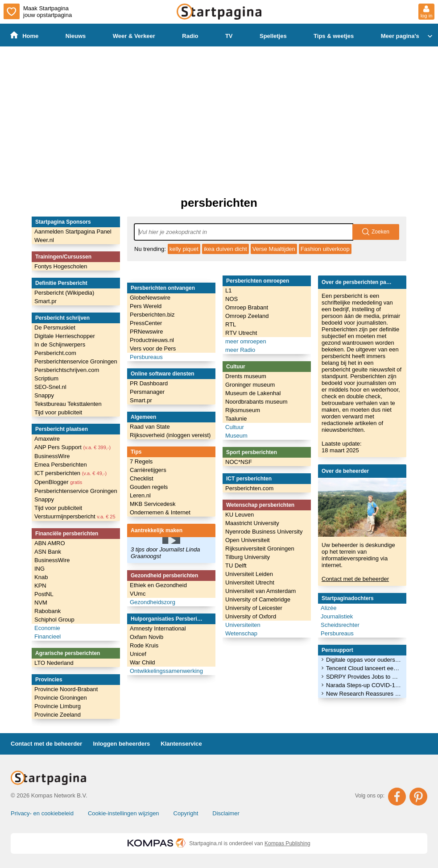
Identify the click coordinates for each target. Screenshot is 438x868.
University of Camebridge (258, 599)
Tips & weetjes (334, 36)
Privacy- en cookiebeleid (42, 813)
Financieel (48, 636)
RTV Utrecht (241, 333)
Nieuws (76, 36)
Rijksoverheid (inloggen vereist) (170, 435)
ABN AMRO (50, 543)
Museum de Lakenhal (253, 393)
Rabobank (48, 611)
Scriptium (46, 378)
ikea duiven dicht (225, 249)
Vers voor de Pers (153, 348)
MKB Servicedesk (153, 504)
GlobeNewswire (150, 298)
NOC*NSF (239, 462)
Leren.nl (140, 495)
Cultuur (235, 427)
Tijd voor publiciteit (58, 412)
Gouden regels (149, 487)
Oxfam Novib (147, 637)
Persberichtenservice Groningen (76, 361)
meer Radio (240, 350)
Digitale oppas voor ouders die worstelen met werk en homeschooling (364, 660)
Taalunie (236, 419)
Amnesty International (158, 628)
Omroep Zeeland (247, 316)
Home (24, 35)
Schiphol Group (54, 620)
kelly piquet (184, 249)
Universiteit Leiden (249, 574)
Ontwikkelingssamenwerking (166, 671)
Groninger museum (250, 385)
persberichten (219, 203)
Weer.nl (44, 240)
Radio (190, 36)
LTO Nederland (54, 663)
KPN (40, 586)
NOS (231, 299)
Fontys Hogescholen (61, 266)
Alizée (328, 608)
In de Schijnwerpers (60, 344)
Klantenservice (181, 744)
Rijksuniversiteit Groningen (260, 549)
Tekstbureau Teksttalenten (68, 404)
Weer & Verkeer (134, 36)
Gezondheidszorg (153, 602)
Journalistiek (337, 616)
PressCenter (146, 323)
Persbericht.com (55, 353)
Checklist (142, 478)
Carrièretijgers (148, 470)
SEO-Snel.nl (50, 387)
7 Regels (141, 461)
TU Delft (236, 565)
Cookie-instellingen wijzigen (124, 813)
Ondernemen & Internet (160, 512)
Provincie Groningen (61, 698)
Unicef (138, 654)
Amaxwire (47, 439)
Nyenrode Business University (264, 532)
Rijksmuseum (243, 410)
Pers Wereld (146, 306)
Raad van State (150, 427)
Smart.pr (45, 301)
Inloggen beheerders (121, 744)
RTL (231, 324)
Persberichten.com (249, 488)
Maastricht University (252, 523)
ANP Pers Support (72, 447)
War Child (143, 662)
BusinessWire (52, 456)
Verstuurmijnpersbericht (75, 516)
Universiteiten (243, 625)
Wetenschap (241, 633)
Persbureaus (146, 357)
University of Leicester (254, 608)
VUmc (138, 594)
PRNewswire (146, 332)
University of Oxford (251, 616)
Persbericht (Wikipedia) (64, 293)
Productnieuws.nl (152, 340)
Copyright (186, 813)
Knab (41, 577)
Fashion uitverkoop (325, 249)
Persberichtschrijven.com (67, 370)
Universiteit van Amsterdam (260, 591)
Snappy (44, 395)
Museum (236, 436)
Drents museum (246, 376)
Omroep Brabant (247, 307)
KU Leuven (240, 515)
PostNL (44, 594)
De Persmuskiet (55, 328)
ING (39, 569)
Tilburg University (248, 557)
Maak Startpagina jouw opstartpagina (38, 11)
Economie (47, 628)
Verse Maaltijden (274, 249)
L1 (228, 290)
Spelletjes (273, 36)
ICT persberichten (70, 473)
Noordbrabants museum (256, 402)
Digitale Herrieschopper (65, 336)
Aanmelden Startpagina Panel (73, 232)
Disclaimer (226, 813)
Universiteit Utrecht (250, 582)
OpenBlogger (58, 482)
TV (229, 36)
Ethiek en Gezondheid (158, 585)
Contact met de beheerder (355, 579)
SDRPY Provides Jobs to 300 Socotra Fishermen (364, 677)
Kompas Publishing (287, 843)
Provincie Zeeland (58, 715)
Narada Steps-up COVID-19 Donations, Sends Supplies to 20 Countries (364, 685)
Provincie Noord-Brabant (66, 689)
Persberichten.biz (152, 315)
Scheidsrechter (340, 625)
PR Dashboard (149, 383)
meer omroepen (246, 341)
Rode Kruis (144, 645)
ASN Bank (48, 552)
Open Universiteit (248, 540)
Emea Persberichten (61, 465)
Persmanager (147, 392)
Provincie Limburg (58, 706)
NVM (41, 603)
